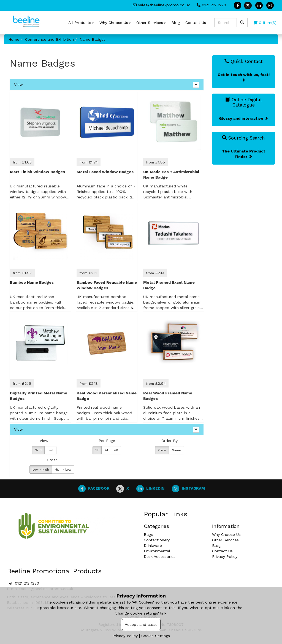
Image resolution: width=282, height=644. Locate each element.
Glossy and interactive (244, 118)
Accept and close (141, 624)
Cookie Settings (156, 636)
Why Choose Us (115, 23)
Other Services (151, 23)
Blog (176, 23)
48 (116, 450)
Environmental (157, 551)
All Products (81, 23)
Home (14, 39)
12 (97, 450)
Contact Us (196, 23)
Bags (148, 534)
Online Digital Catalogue (243, 102)
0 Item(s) (265, 23)
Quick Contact (244, 61)
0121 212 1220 (211, 5)
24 (106, 450)
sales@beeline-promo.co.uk (161, 5)
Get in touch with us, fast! (244, 77)
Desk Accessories (160, 556)
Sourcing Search (243, 138)
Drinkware (153, 545)
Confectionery (157, 540)
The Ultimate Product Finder (244, 154)
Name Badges (93, 39)
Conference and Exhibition (49, 39)
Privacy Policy (225, 556)
